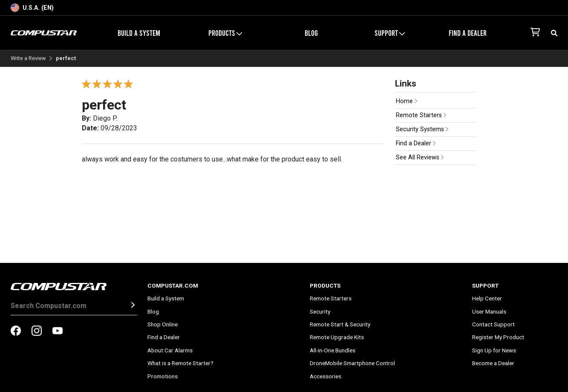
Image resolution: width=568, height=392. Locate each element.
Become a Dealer (493, 363)
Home (407, 101)
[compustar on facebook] (16, 331)
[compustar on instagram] (37, 331)
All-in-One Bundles (333, 350)
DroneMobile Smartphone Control (352, 363)
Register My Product (498, 337)
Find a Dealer (468, 33)
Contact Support (493, 324)
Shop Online (163, 324)
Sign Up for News (494, 350)
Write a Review (28, 59)
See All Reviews (420, 157)
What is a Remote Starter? (180, 363)
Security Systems (422, 129)
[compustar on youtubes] (58, 331)
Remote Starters (421, 115)
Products (225, 33)
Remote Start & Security (340, 324)
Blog (311, 33)
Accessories (326, 376)
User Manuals (489, 311)
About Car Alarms (170, 350)
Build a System (139, 33)
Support (390, 33)
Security (320, 311)
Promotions (163, 376)
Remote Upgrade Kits (337, 337)
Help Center (487, 298)
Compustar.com (173, 285)
